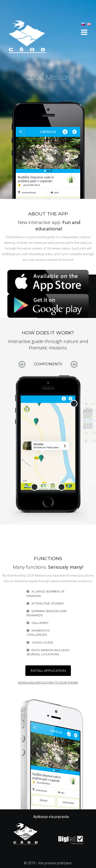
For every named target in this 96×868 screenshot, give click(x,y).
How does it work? (66, 22)
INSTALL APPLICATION (48, 671)
